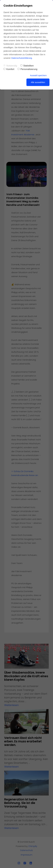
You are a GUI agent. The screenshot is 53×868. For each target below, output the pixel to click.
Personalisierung (27, 69)
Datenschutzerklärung (22, 58)
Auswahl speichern (38, 75)
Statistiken (27, 66)
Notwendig (10, 66)
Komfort (9, 69)
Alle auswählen (38, 82)
